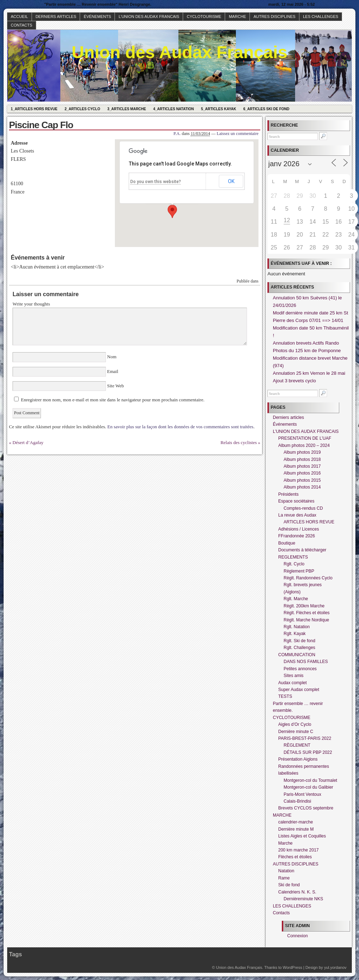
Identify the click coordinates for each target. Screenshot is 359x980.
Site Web (115, 386)
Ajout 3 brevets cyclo (294, 381)
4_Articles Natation (174, 109)
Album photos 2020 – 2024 (304, 445)
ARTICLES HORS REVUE (309, 522)
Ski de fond (289, 885)
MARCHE (237, 17)
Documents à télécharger (302, 550)
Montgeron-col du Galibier (308, 787)
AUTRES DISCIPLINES (274, 17)
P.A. (177, 134)
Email (113, 371)
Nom (112, 357)
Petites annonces (300, 669)
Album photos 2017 (302, 466)
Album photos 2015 (302, 480)
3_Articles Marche (127, 109)
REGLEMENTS (293, 557)
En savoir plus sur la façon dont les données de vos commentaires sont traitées (180, 427)
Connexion (297, 936)
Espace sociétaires (296, 501)
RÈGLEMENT (297, 745)
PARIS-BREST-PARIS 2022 (305, 738)
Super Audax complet (299, 690)
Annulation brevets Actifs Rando (306, 343)
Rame (284, 878)
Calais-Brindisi (297, 801)
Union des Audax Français (179, 52)
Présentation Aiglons (298, 759)
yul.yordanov (335, 967)
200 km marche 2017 (299, 850)
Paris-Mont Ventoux (302, 794)
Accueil (19, 17)
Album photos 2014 (302, 487)
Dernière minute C (296, 732)
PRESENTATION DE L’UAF (305, 438)
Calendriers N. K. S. (297, 892)
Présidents (288, 494)
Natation (286, 871)
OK (231, 181)
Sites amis (293, 676)
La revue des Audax (297, 515)
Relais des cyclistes (239, 442)
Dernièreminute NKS (303, 899)
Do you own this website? (156, 182)
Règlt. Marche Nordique (306, 620)
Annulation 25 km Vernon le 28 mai (309, 373)
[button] (172, 211)
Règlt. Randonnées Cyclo (308, 578)
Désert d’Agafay (28, 442)
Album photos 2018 (302, 459)
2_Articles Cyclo (82, 109)
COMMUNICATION (297, 655)
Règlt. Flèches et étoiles (307, 613)
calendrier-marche (296, 822)
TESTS (285, 696)
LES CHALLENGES (321, 17)
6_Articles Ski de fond (266, 109)
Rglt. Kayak (295, 634)
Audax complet (292, 683)
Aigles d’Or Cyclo (295, 724)
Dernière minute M (296, 829)
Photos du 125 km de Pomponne (307, 351)
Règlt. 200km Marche (304, 606)
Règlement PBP (299, 571)
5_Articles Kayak (219, 109)
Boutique (287, 543)
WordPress (292, 967)
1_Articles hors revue (34, 109)
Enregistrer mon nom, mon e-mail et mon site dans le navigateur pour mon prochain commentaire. (113, 400)
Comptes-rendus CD (303, 508)
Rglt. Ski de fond (299, 641)
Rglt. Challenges (299, 648)
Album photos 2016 (302, 473)
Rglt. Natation (297, 627)
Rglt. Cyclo (294, 564)
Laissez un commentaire (237, 134)
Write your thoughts (31, 304)
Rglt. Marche (296, 599)
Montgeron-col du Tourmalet (310, 780)
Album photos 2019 (302, 452)
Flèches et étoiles (295, 857)
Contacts (22, 25)
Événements (97, 17)
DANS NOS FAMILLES (306, 662)
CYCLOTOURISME (204, 17)
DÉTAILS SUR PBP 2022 (308, 752)
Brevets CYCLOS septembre (306, 808)
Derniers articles (56, 17)
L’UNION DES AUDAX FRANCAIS (149, 17)
